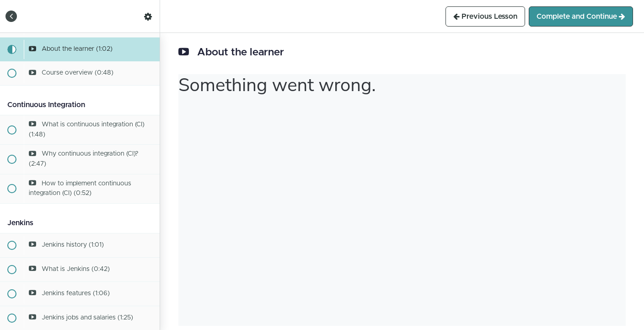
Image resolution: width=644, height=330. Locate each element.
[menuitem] (148, 16)
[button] (11, 16)
